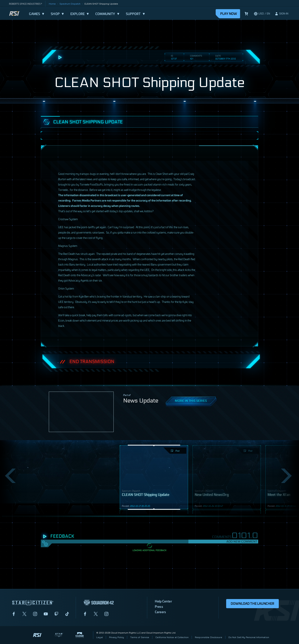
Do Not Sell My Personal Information (249, 637)
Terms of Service (140, 637)
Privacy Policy (117, 637)
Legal (100, 637)
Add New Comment (242, 541)
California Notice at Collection (172, 637)
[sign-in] (281, 14)
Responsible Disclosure (209, 637)
